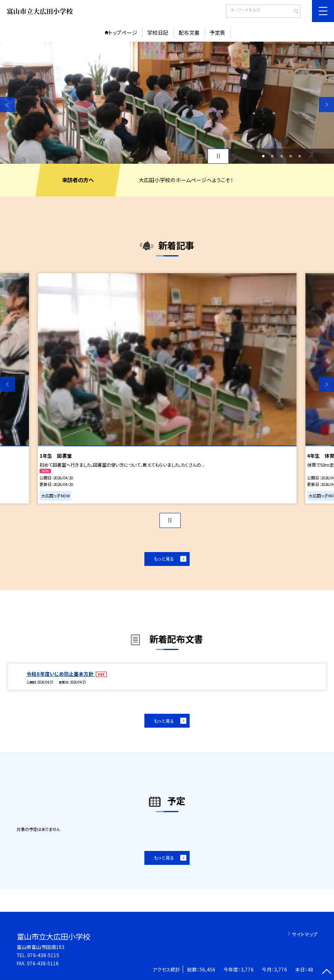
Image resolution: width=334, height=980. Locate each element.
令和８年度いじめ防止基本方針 (61, 674)
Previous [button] (8, 105)
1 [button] (263, 156)
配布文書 (189, 32)
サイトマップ (305, 934)
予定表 (218, 32)
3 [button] (282, 156)
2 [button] (272, 156)
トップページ (123, 32)
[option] (167, 103)
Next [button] (326, 105)
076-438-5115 (43, 955)
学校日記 (158, 32)
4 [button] (291, 156)
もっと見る (164, 559)
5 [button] (300, 156)
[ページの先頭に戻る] (326, 972)
